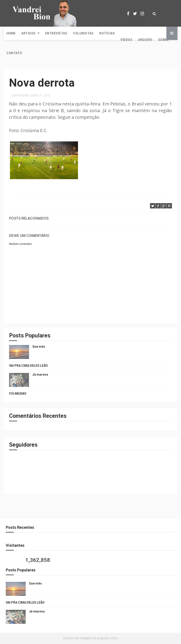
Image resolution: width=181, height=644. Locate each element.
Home (11, 33)
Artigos (28, 33)
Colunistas (83, 33)
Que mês (39, 347)
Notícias (107, 33)
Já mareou (40, 375)
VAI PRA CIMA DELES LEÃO (28, 366)
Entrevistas (56, 33)
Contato (14, 53)
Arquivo (145, 40)
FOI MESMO (18, 394)
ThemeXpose (88, 638)
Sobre (163, 40)
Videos (126, 40)
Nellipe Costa (109, 638)
